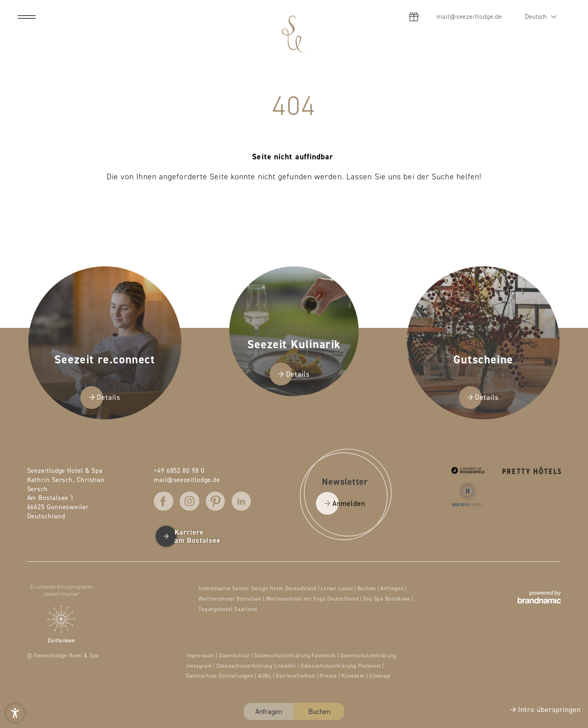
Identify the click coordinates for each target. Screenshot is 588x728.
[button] (15, 713)
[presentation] (294, 364)
